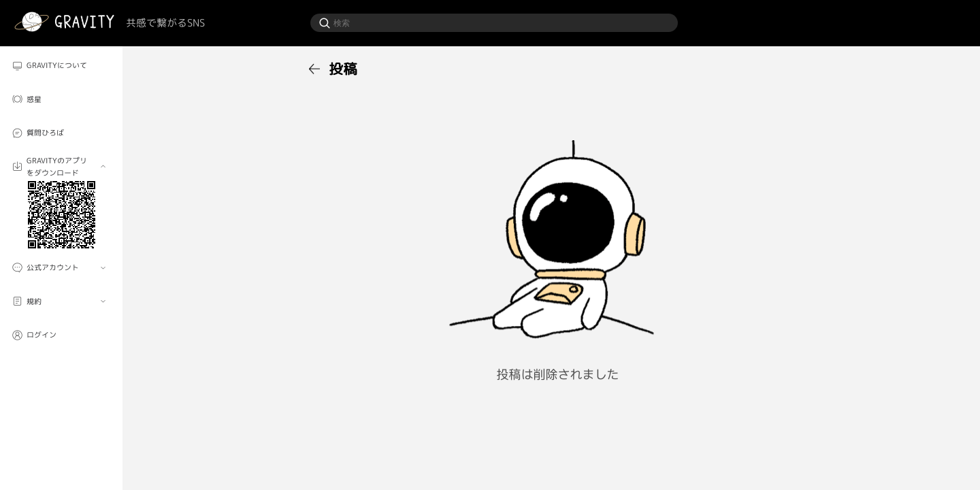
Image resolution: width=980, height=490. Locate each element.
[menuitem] (61, 65)
